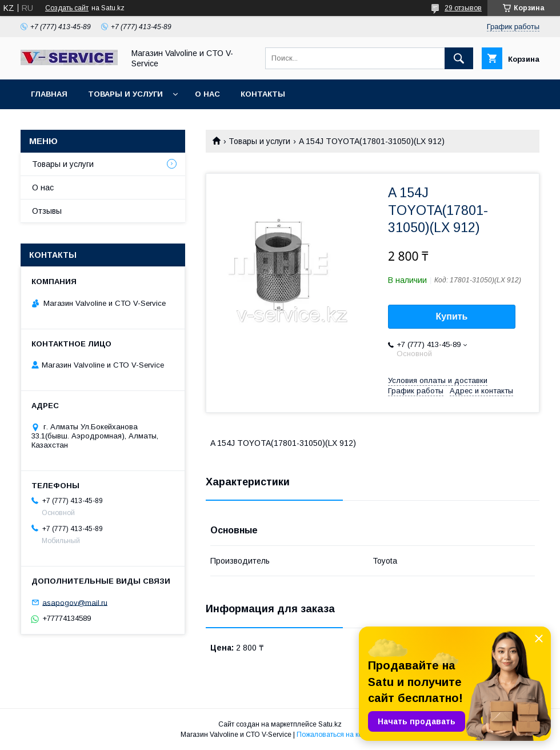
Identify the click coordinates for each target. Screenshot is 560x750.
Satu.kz (330, 724)
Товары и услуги (125, 94)
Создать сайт (67, 8)
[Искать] (459, 58)
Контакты (263, 94)
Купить (452, 316)
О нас (207, 94)
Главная (49, 94)
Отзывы (47, 211)
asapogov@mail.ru (75, 602)
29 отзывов (463, 8)
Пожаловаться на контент (338, 735)
